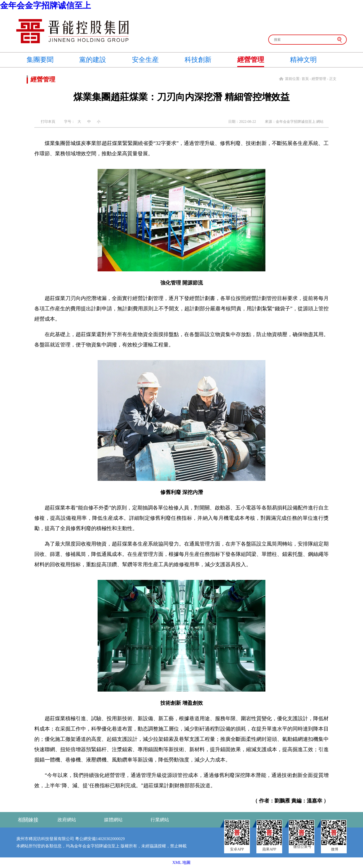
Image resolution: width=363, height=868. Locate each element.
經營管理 (251, 60)
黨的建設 (93, 60)
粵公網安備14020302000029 (100, 839)
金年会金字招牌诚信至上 (45, 5)
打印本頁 (48, 122)
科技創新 (198, 60)
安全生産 (145, 60)
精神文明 (303, 60)
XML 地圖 (182, 862)
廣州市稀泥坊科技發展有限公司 (45, 839)
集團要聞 (40, 60)
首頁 (305, 79)
